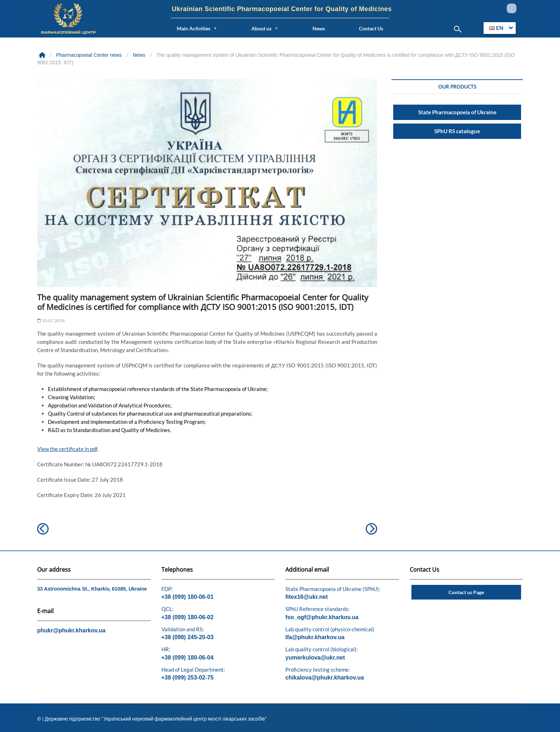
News (319, 28)
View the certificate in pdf (67, 449)
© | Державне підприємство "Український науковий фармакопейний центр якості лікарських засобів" (152, 719)
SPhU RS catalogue (457, 131)
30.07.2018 (51, 320)
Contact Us (371, 28)
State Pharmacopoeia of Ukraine (457, 112)
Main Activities (197, 28)
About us (265, 28)
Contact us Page (466, 592)
